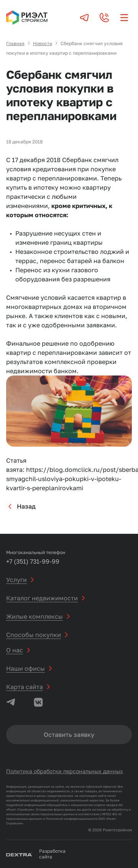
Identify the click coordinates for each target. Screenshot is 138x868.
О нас (15, 650)
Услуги (16, 580)
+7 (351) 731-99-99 (33, 561)
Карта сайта (25, 687)
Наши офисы (25, 668)
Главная (15, 43)
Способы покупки (34, 635)
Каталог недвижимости (42, 598)
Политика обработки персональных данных (65, 771)
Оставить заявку (69, 735)
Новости (43, 43)
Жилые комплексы (34, 616)
